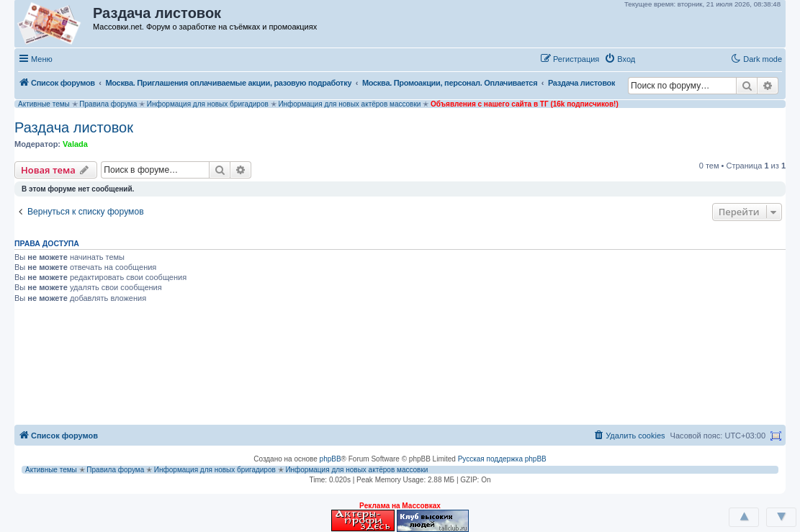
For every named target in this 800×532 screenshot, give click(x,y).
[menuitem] (620, 59)
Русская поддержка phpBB (502, 459)
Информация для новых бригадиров (208, 104)
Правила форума (108, 104)
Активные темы (44, 104)
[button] (655, 58)
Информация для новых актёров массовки (349, 104)
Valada (75, 144)
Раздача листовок (74, 127)
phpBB (331, 459)
